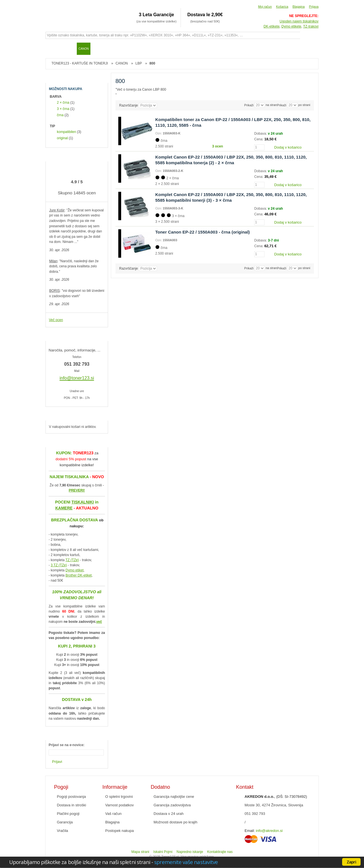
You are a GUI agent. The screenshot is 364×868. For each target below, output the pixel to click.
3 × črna (63, 109)
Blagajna (299, 7)
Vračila (62, 831)
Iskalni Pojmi (163, 852)
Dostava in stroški (72, 805)
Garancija (65, 822)
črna (60, 115)
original (62, 138)
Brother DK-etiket (78, 575)
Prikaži (282, 105)
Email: (250, 831)
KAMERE (64, 508)
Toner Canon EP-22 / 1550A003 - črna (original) (202, 232)
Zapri (351, 862)
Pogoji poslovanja (71, 797)
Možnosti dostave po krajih (175, 822)
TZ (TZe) (72, 560)
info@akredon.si (269, 831)
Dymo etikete (291, 26)
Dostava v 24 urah (169, 814)
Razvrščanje (129, 105)
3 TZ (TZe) (59, 565)
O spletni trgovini (119, 797)
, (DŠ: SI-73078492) (276, 797)
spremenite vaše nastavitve (186, 862)
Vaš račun (113, 814)
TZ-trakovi (311, 26)
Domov (53, 49)
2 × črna (63, 103)
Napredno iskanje (190, 852)
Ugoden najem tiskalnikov (299, 21)
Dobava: (261, 134)
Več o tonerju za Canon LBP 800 (141, 89)
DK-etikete (272, 26)
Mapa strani (140, 852)
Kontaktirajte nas (220, 852)
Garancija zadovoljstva (172, 805)
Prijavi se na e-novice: (67, 745)
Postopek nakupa (119, 831)
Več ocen (56, 320)
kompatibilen (66, 132)
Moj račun (265, 7)
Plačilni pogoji (68, 814)
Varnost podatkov (119, 805)
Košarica (282, 7)
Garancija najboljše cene (174, 797)
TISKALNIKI (83, 502)
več (99, 622)
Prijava (314, 7)
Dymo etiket (74, 570)
